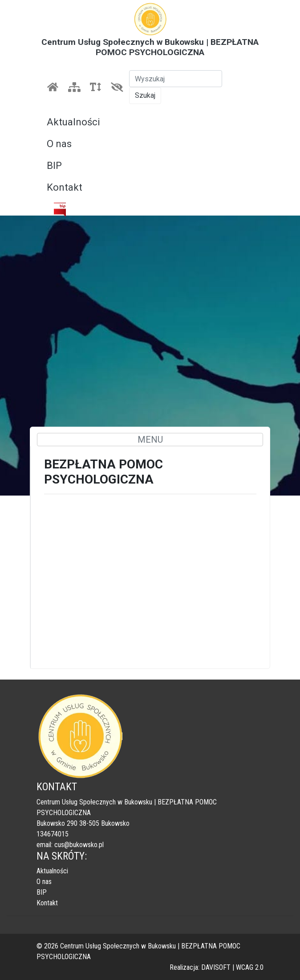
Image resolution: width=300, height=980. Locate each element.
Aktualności (73, 122)
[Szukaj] (176, 79)
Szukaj (145, 95)
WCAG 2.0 (250, 967)
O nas (59, 144)
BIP (54, 166)
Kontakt (65, 187)
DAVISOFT (216, 967)
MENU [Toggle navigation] (150, 440)
